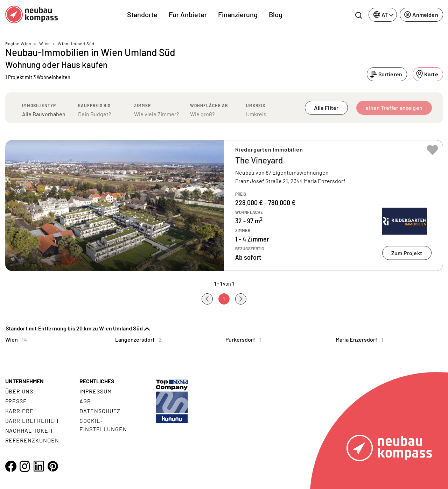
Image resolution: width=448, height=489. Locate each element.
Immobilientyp (39, 105)
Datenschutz (100, 411)
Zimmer (142, 105)
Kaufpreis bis (94, 105)
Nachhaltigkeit (29, 430)
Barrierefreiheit (32, 421)
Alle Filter (326, 108)
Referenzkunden (32, 440)
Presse (16, 401)
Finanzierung (238, 14)
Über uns (19, 391)
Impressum (96, 391)
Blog (276, 14)
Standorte (142, 14)
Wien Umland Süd (76, 43)
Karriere (20, 411)
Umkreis (256, 105)
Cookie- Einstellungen (103, 425)
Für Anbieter (188, 14)
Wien (44, 43)
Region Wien (18, 43)
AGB (85, 401)
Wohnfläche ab (209, 105)
